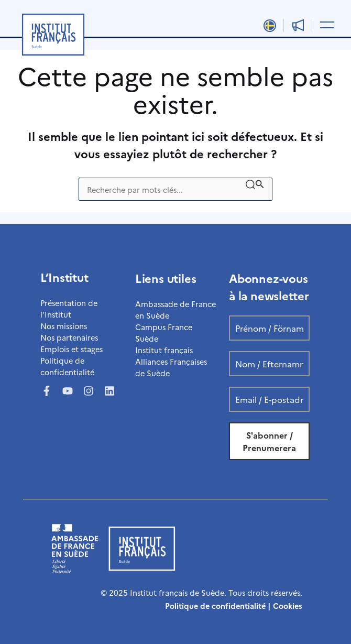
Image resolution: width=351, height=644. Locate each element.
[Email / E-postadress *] (269, 399)
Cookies (288, 605)
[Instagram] (89, 391)
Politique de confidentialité (67, 366)
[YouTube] (68, 391)
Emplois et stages (72, 349)
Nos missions (64, 326)
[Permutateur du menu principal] (325, 24)
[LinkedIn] (109, 391)
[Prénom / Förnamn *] (269, 328)
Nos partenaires (69, 337)
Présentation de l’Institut (69, 308)
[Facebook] (47, 391)
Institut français (164, 350)
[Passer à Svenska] (270, 25)
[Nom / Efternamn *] (269, 364)
